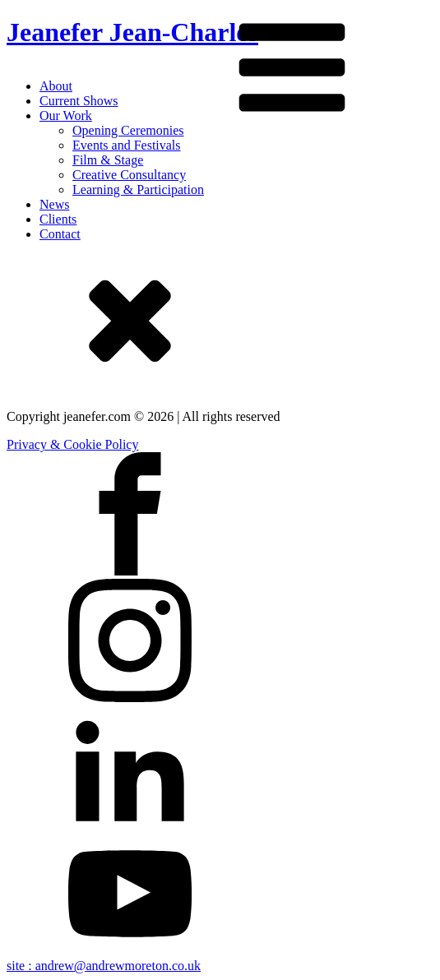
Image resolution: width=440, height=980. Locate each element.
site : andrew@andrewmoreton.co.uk (104, 966)
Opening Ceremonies (128, 130)
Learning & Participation (138, 190)
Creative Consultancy (129, 175)
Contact (60, 234)
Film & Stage (108, 160)
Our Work (66, 116)
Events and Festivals (127, 145)
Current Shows (79, 101)
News (54, 204)
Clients (58, 219)
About (56, 86)
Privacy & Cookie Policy (72, 444)
